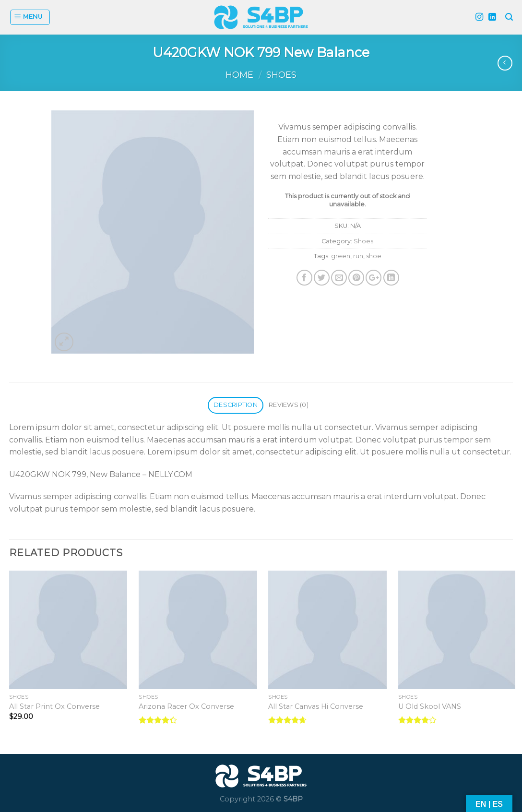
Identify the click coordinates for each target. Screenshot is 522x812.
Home (239, 75)
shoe (374, 256)
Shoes (281, 75)
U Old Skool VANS (430, 706)
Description (236, 405)
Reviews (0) (289, 405)
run (358, 256)
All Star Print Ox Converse (54, 706)
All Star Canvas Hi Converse (316, 706)
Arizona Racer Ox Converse (186, 706)
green (341, 256)
